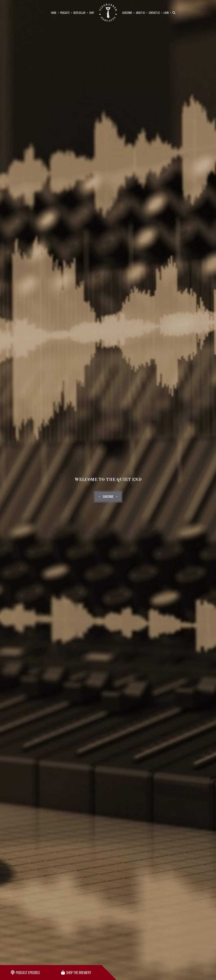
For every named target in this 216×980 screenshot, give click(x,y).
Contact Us (154, 13)
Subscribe (127, 13)
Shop (92, 13)
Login (166, 13)
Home (54, 13)
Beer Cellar (79, 13)
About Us (140, 13)
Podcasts (65, 13)
